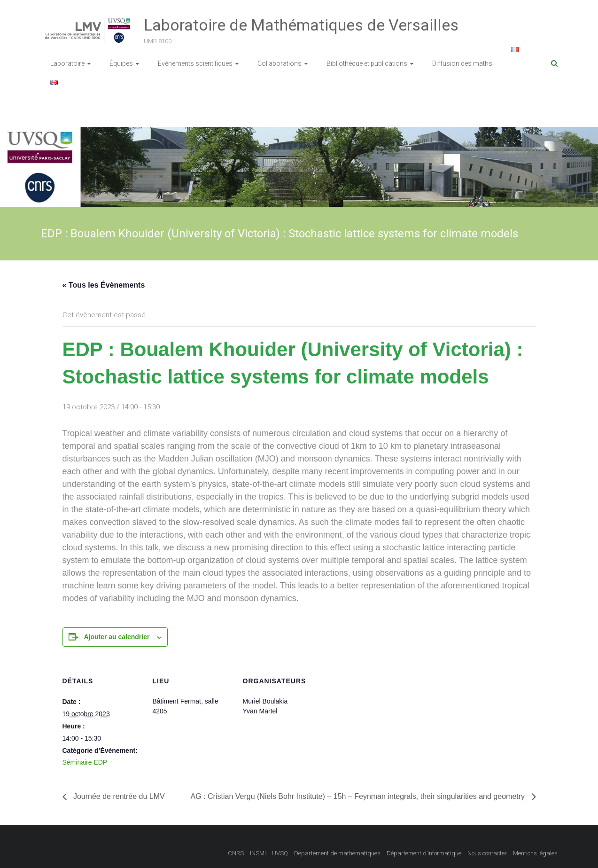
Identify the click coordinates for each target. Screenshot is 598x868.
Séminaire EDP (85, 762)
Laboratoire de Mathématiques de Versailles (301, 25)
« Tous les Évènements (104, 285)
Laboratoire (67, 63)
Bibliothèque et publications (367, 63)
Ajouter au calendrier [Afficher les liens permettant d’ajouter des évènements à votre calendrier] (116, 637)
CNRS (236, 853)
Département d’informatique (424, 853)
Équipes (121, 63)
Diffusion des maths (462, 63)
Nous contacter (487, 853)
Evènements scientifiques (195, 63)
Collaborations (280, 63)
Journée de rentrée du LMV (118, 796)
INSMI (258, 853)
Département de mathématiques (337, 853)
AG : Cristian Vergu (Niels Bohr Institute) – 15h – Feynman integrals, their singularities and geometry (359, 796)
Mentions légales (535, 853)
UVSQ (280, 853)
